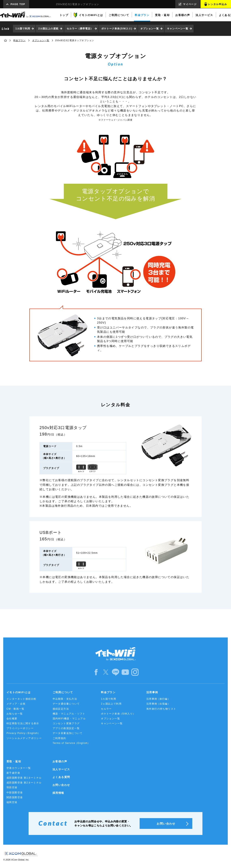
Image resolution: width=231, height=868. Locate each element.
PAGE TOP (18, 4)
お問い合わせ (61, 785)
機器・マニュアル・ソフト (69, 714)
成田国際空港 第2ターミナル (24, 783)
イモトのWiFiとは (19, 692)
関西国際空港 (15, 797)
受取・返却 (14, 761)
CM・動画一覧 (15, 709)
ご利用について (63, 692)
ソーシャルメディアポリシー (24, 738)
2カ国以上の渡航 (48, 29)
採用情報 (58, 793)
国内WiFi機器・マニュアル (69, 719)
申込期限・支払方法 (65, 699)
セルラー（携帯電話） (80, 29)
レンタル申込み (217, 4)
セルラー (106, 709)
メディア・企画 (16, 704)
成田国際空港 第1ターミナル (24, 778)
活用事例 (152, 692)
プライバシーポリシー (20, 728)
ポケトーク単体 (118, 714)
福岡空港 (12, 802)
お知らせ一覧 (15, 714)
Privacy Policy (24, 733)
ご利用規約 (59, 738)
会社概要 (12, 719)
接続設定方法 (61, 709)
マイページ (190, 4)
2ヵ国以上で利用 (111, 704)
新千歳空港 (13, 773)
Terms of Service (71, 743)
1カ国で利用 (23, 29)
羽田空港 (12, 788)
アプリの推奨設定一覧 (66, 728)
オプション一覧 (150, 29)
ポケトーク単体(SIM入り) (117, 29)
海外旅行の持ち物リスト (161, 709)
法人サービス (61, 769)
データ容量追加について (68, 733)
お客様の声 (60, 761)
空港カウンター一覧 (19, 768)
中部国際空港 (15, 793)
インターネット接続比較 (21, 699)
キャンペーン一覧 (178, 29)
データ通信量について (66, 704)
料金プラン (20, 40)
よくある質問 (61, 777)
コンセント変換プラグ (66, 723)
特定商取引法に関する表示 (23, 723)
